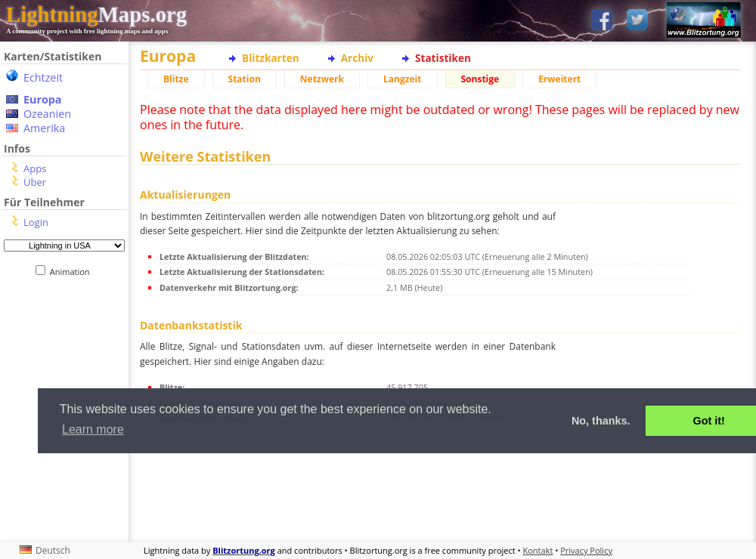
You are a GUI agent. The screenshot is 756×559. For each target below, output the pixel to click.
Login (36, 222)
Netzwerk (322, 79)
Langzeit (403, 79)
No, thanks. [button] (601, 421)
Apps (35, 168)
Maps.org (96, 14)
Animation (73, 272)
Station (245, 79)
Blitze (176, 79)
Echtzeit (43, 77)
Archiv (357, 58)
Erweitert (559, 79)
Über (35, 182)
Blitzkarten (271, 58)
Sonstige (480, 79)
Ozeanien (47, 114)
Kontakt (538, 550)
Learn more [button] (93, 429)
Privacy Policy (586, 550)
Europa (42, 99)
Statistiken (443, 58)
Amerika (44, 128)
